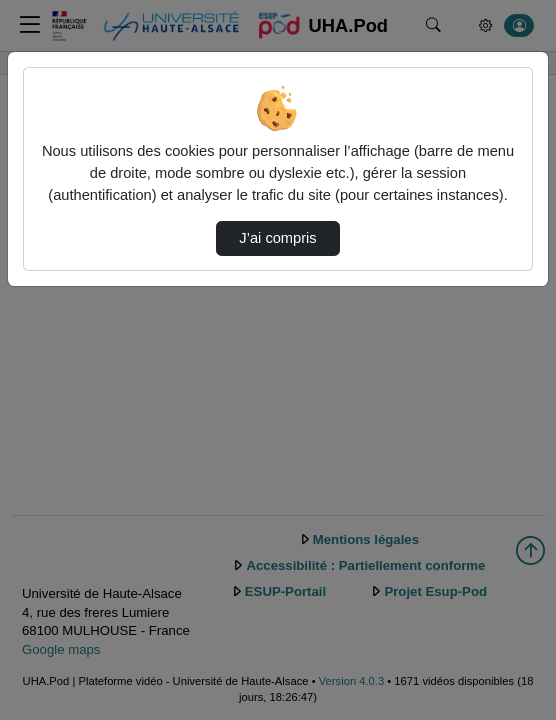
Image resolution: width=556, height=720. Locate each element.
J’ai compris (277, 238)
